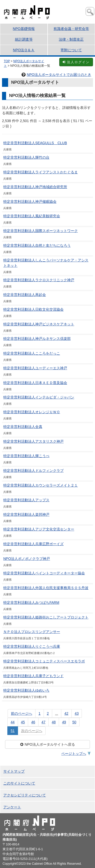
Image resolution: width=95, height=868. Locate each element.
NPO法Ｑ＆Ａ (24, 50)
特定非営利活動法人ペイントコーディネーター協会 (44, 573)
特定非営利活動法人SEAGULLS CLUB (35, 143)
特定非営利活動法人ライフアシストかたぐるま (41, 172)
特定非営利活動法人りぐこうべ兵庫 (32, 646)
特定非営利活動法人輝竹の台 (26, 157)
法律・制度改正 (71, 39)
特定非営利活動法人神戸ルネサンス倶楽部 (37, 339)
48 (54, 722)
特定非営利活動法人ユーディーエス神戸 (35, 368)
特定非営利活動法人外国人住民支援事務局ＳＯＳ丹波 (46, 588)
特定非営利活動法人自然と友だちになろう (37, 245)
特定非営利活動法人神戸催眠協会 (30, 202)
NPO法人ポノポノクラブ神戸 (27, 559)
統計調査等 (24, 39)
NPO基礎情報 (24, 29)
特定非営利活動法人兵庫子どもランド (33, 676)
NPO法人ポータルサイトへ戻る (47, 744)
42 (66, 713)
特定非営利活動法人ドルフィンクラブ (33, 471)
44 (13, 722)
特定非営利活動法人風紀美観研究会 (32, 216)
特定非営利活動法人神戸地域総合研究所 (35, 187)
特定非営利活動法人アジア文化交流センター (39, 529)
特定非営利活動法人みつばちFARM (31, 603)
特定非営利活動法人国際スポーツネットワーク (41, 231)
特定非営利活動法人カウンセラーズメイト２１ (41, 485)
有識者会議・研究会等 (71, 29)
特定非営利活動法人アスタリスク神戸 (33, 441)
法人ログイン (76, 62)
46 (33, 722)
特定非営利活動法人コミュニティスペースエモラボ (44, 661)
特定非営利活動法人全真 (23, 427)
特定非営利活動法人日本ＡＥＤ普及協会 (35, 383)
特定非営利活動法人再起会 (25, 295)
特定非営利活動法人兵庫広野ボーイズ (33, 544)
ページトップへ (74, 754)
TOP (7, 61)
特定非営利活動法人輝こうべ (26, 456)
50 (74, 722)
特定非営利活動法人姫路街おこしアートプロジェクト (46, 617)
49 (64, 722)
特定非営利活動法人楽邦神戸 (26, 514)
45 (23, 722)
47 (44, 722)
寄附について (71, 50)
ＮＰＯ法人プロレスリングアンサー (32, 632)
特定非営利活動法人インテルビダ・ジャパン (39, 397)
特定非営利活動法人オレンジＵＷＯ (32, 412)
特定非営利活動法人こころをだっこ (32, 353)
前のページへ (22, 713)
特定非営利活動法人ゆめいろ (26, 690)
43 (77, 713)
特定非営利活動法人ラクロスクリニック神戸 (39, 280)
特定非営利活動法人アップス (26, 500)
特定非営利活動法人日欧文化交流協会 (33, 309)
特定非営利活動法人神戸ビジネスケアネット (39, 324)
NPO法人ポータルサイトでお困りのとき (56, 75)
